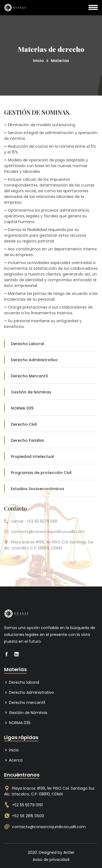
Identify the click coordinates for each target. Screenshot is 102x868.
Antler (69, 852)
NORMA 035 (52, 408)
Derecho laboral (22, 682)
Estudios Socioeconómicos (52, 489)
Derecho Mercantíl (52, 376)
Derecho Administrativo (52, 360)
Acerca (13, 760)
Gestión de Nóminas (52, 392)
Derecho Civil (52, 424)
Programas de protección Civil (52, 473)
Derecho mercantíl (25, 703)
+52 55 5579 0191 (27, 805)
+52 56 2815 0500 (28, 816)
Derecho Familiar (52, 440)
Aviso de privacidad (51, 860)
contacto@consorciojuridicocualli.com (49, 827)
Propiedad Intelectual (52, 457)
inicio (11, 750)
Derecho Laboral (52, 344)
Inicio (38, 61)
